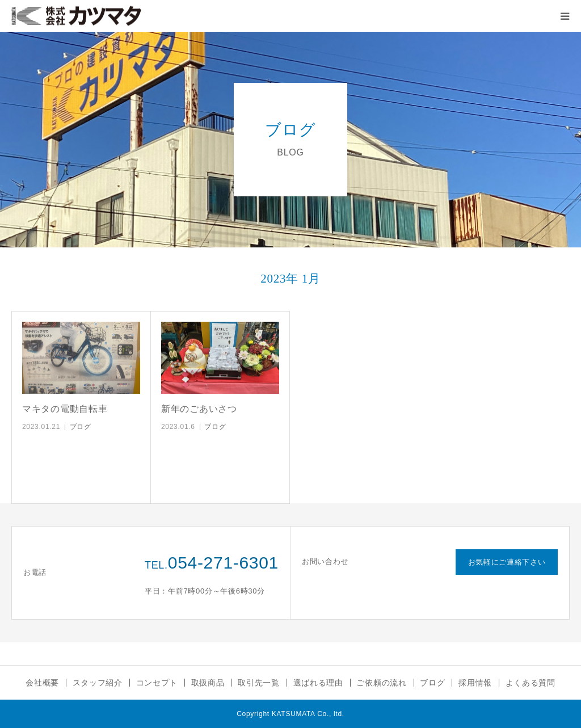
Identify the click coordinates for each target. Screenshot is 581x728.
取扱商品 (208, 683)
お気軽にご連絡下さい (507, 562)
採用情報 (475, 683)
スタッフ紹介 (98, 683)
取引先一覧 (259, 683)
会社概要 (42, 683)
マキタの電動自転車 (65, 409)
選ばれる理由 (318, 683)
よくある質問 (531, 683)
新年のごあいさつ (199, 409)
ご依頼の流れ (381, 683)
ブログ (81, 427)
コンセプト (157, 683)
